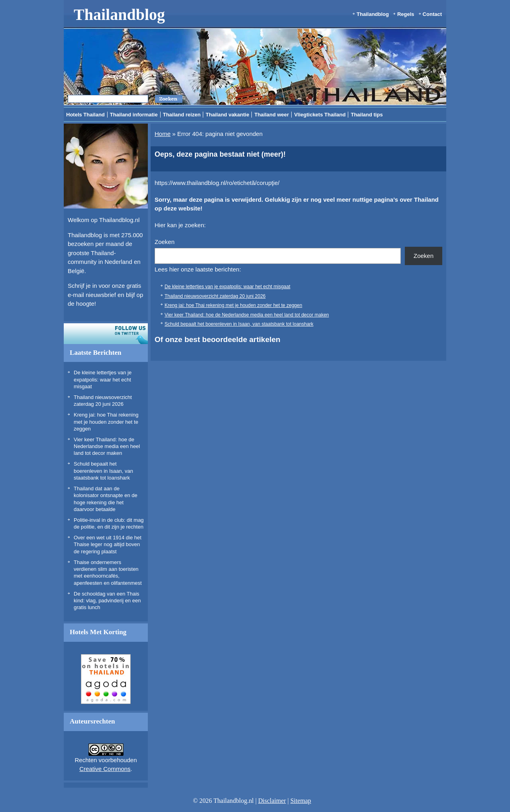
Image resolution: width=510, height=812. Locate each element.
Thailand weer (272, 115)
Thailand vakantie (227, 115)
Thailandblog (119, 15)
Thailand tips (367, 115)
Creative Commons (105, 769)
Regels (406, 14)
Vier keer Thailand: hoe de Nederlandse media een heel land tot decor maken (107, 446)
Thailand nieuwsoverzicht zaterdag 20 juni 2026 (215, 296)
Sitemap (301, 801)
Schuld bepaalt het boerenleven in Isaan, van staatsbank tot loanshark (103, 471)
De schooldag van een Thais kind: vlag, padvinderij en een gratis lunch (107, 601)
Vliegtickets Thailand (320, 115)
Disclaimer (272, 801)
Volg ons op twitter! (106, 334)
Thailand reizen (182, 115)
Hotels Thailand (85, 115)
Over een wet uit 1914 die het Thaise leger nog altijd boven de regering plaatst (108, 545)
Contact (432, 14)
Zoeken (165, 242)
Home (163, 134)
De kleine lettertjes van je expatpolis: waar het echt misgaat (103, 379)
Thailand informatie (134, 115)
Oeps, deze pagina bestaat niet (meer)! (220, 154)
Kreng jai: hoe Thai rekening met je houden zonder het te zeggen (106, 422)
